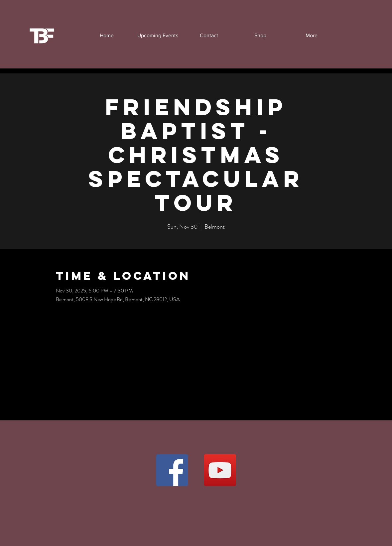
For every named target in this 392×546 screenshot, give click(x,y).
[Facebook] (172, 470)
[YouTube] (220, 470)
